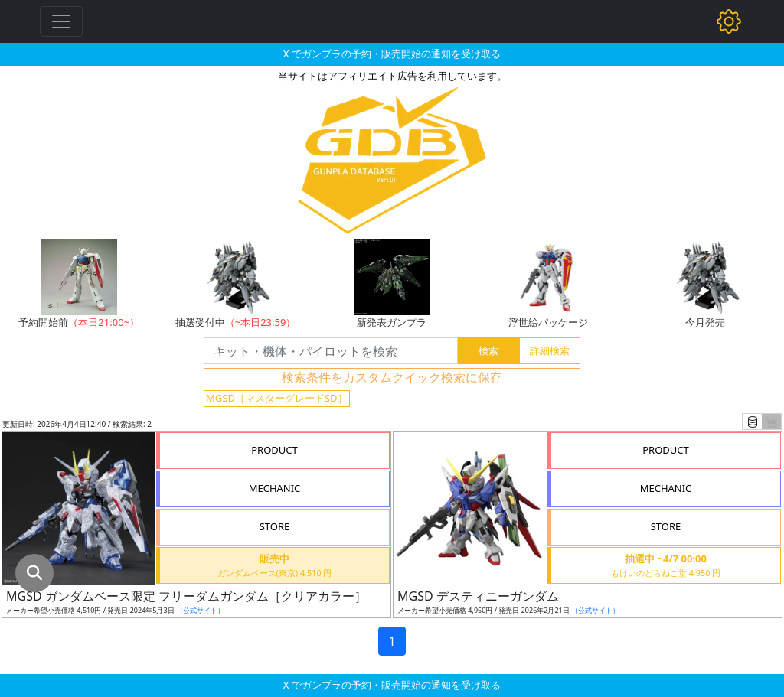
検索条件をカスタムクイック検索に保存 (392, 377)
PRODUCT (274, 450)
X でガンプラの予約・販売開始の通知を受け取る (392, 54)
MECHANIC (275, 488)
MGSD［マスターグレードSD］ (277, 398)
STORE (275, 526)
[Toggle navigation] (61, 21)
